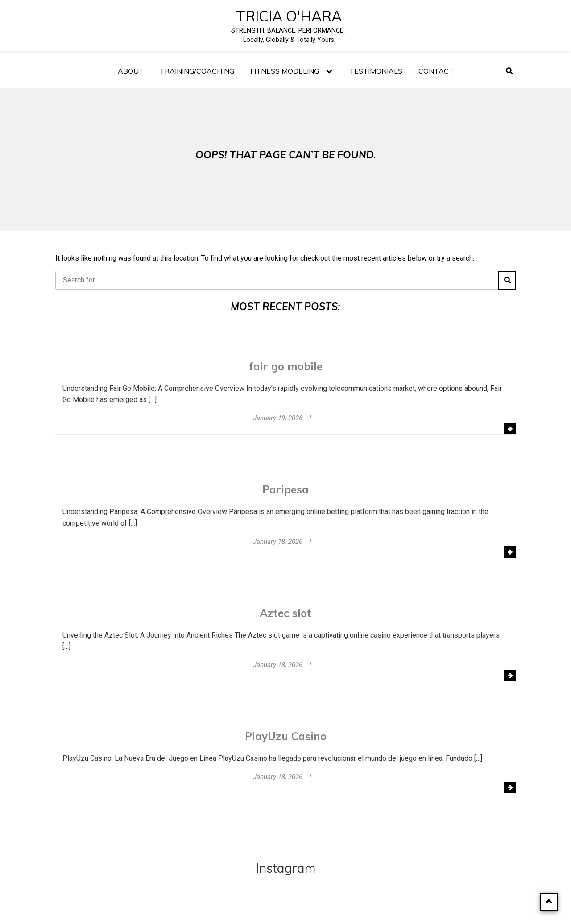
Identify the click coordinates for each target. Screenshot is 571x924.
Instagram (286, 868)
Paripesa (285, 489)
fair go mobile (286, 366)
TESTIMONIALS (376, 71)
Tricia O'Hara (289, 16)
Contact (436, 71)
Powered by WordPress (266, 908)
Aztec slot (285, 613)
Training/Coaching (197, 71)
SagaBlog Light (361, 908)
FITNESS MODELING (285, 71)
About (131, 71)
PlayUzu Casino (286, 736)
